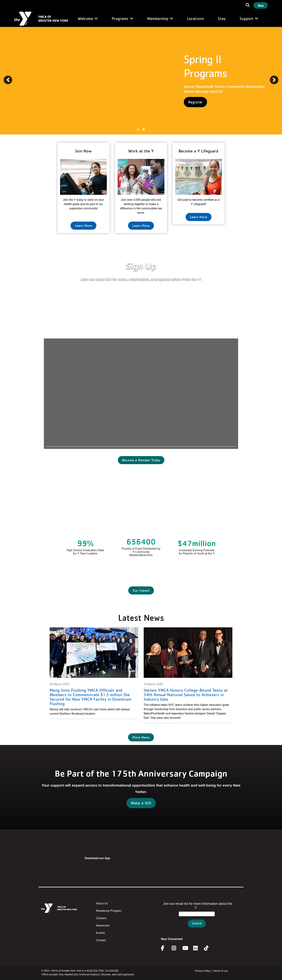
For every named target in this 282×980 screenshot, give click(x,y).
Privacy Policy (203, 971)
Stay (222, 18)
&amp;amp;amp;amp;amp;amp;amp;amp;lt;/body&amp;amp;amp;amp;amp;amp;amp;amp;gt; (197, 918)
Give (261, 5)
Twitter (209, 948)
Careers (101, 918)
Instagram (176, 948)
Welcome (88, 18)
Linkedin (198, 948)
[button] (8, 80)
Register (195, 102)
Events (100, 933)
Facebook (165, 948)
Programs (122, 18)
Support (249, 18)
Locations (195, 18)
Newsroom (103, 926)
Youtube (185, 948)
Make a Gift (141, 803)
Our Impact (141, 590)
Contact (101, 940)
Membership (160, 18)
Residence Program (109, 911)
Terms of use (221, 971)
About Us (102, 903)
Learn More (83, 226)
